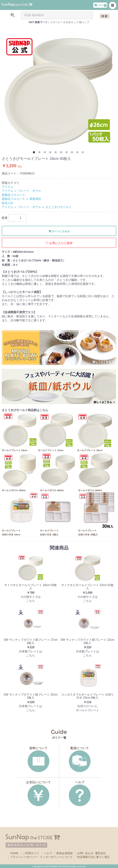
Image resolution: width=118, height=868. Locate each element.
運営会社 (100, 853)
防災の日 (8, 203)
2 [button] (40, 153)
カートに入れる (59, 231)
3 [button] (46, 153)
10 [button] (83, 153)
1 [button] (35, 153)
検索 (105, 16)
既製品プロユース (13, 195)
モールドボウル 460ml (52, 490)
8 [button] (73, 153)
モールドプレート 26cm (90, 450)
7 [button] (67, 153)
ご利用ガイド (31, 853)
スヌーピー (56, 22)
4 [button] (51, 153)
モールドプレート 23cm (51, 450)
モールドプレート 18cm (15, 450)
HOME (14, 853)
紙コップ (84, 22)
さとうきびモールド (59, 207)
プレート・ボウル (29, 191)
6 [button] (62, 153)
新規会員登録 (65, 853)
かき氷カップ (71, 22)
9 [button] (78, 153)
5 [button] (56, 153)
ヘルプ (48, 853)
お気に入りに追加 (59, 243)
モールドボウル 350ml (14, 490)
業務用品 (35, 199)
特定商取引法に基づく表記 (93, 857)
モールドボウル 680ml (90, 490)
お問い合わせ (85, 853)
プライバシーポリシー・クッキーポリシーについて (41, 857)
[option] (59, 90)
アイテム (8, 187)
